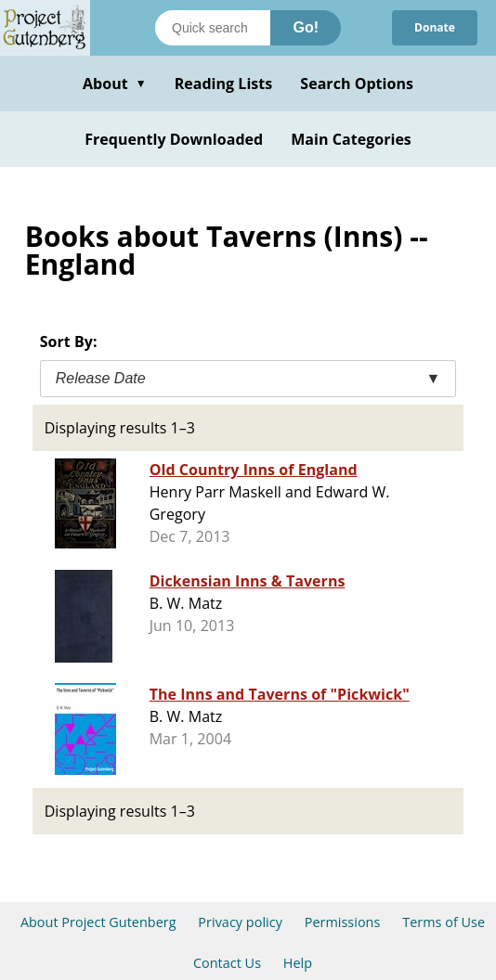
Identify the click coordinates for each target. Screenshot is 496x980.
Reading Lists (224, 84)
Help (298, 963)
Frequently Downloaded (174, 139)
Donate (435, 27)
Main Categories (351, 139)
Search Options (357, 84)
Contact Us (227, 963)
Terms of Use (444, 922)
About (115, 84)
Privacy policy (240, 922)
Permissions (343, 922)
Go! (306, 27)
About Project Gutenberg (98, 922)
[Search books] (213, 28)
